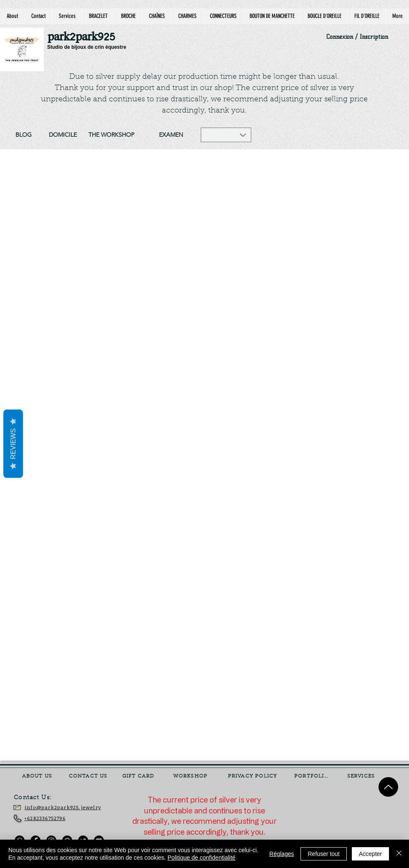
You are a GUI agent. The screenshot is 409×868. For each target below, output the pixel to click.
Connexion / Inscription (357, 37)
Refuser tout (323, 854)
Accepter (370, 854)
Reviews (13, 444)
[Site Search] (323, 135)
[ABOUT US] (38, 776)
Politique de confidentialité (201, 858)
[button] (226, 135)
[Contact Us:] (39, 798)
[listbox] (226, 135)
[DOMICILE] (63, 135)
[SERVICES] (362, 776)
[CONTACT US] (89, 776)
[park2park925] (85, 37)
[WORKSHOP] (191, 776)
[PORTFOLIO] (312, 776)
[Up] (388, 787)
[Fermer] (399, 854)
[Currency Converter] (338, 812)
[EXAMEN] (171, 135)
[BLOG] (23, 135)
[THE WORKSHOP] (111, 135)
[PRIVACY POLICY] (253, 776)
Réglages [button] (282, 854)
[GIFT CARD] (139, 776)
